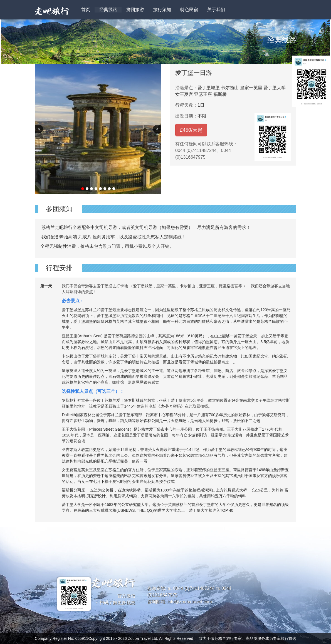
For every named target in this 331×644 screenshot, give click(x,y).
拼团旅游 (135, 10)
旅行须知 (162, 10)
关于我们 (216, 10)
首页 (86, 10)
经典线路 (108, 10)
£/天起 (191, 130)
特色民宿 (189, 10)
